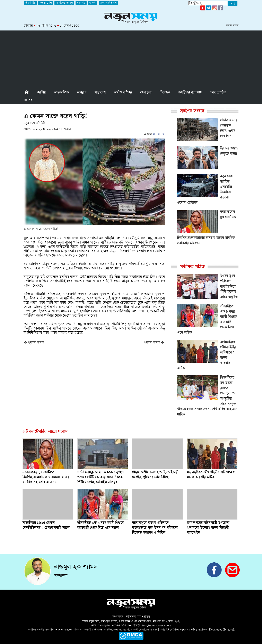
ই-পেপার (30, 3)
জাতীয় (41, 93)
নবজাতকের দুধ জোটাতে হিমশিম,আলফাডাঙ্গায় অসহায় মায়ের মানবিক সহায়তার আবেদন (46, 477)
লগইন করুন (232, 26)
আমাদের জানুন (64, 3)
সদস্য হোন (46, 3)
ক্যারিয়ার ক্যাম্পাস (190, 93)
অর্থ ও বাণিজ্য (123, 93)
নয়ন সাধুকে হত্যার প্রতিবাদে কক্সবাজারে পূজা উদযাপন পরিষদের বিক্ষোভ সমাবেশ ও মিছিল (155, 528)
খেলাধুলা (146, 93)
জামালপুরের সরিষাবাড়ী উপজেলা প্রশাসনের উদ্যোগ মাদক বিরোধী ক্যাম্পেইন (208, 528)
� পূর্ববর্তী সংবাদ (34, 343)
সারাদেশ (100, 93)
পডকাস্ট (81, 3)
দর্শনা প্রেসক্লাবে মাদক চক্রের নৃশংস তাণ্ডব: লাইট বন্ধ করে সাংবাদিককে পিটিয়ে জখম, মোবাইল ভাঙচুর (101, 477)
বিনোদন (165, 93)
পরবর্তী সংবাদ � (154, 343)
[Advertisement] (131, 59)
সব (28, 100)
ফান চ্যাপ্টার (218, 93)
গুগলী (93, 3)
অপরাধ (82, 93)
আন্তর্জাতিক (61, 93)
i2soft (231, 630)
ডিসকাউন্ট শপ (108, 3)
